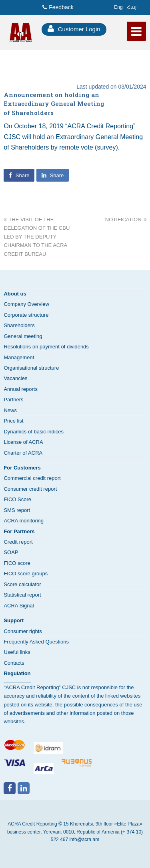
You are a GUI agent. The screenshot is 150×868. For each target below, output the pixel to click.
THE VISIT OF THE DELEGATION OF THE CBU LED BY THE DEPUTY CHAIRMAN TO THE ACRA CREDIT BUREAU (37, 237)
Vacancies (15, 378)
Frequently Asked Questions (36, 642)
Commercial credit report (32, 478)
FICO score (17, 563)
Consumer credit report (30, 489)
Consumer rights (23, 631)
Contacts (14, 663)
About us (15, 294)
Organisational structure (31, 368)
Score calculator (22, 584)
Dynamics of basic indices (34, 432)
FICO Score (17, 499)
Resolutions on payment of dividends (46, 347)
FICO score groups (26, 574)
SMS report (17, 510)
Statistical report (22, 595)
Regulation (17, 673)
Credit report (18, 542)
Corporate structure (26, 315)
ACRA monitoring (24, 521)
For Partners (19, 531)
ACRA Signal (19, 606)
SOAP (11, 552)
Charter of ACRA (23, 453)
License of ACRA (23, 442)
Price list (13, 421)
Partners (13, 400)
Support (14, 620)
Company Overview (26, 304)
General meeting (23, 336)
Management (19, 357)
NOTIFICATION (126, 220)
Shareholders (19, 325)
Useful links (17, 652)
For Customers (22, 468)
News (10, 410)
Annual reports (21, 389)
